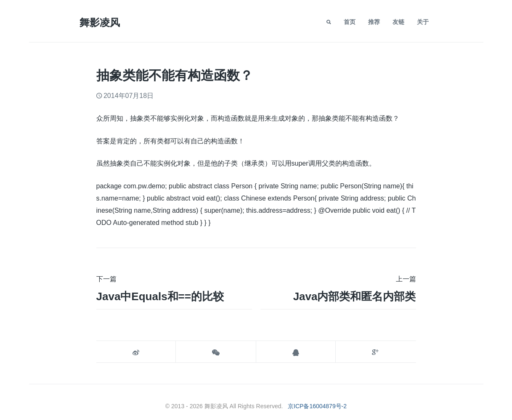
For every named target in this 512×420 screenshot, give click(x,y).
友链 (398, 22)
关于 (423, 22)
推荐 (374, 22)
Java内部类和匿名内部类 (355, 296)
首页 (350, 22)
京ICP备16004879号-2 (317, 406)
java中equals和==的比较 (160, 296)
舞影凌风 (100, 22)
